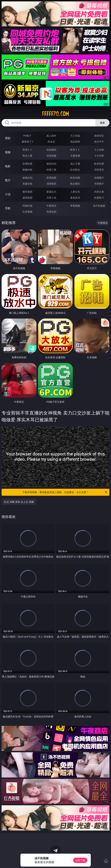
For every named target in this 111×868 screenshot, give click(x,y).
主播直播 (75, 156)
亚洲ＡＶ (27, 150)
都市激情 (27, 192)
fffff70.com (55, 114)
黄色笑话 (75, 198)
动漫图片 (99, 178)
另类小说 (51, 198)
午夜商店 (51, 206)
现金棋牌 (75, 142)
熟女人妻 (27, 156)
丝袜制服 (51, 156)
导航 (8, 208)
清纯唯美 (51, 184)
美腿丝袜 (27, 184)
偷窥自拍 (27, 178)
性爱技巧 (99, 198)
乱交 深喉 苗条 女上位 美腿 (19, 502)
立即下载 (80, 860)
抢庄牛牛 (99, 142)
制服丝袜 (27, 170)
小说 (8, 194)
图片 (8, 180)
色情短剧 (51, 212)
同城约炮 (27, 206)
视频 (8, 152)
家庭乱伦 (51, 192)
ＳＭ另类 (99, 156)
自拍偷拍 (51, 150)
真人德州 (51, 136)
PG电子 (28, 136)
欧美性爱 (99, 164)
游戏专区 (99, 136)
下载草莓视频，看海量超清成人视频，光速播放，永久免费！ (65, 492)
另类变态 (99, 170)
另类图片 (99, 184)
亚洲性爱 (27, 164)
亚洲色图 (51, 178)
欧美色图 (75, 178)
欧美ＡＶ (75, 150)
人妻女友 (75, 192)
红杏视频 (27, 212)
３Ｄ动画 (99, 150)
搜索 (102, 123)
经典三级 (51, 170)
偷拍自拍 (51, 164)
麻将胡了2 (27, 142)
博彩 (8, 138)
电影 (8, 166)
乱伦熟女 (75, 170)
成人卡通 (75, 164)
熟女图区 (75, 184)
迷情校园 (27, 198)
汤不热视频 (99, 206)
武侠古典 (99, 192)
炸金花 (51, 142)
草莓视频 (75, 206)
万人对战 (75, 136)
